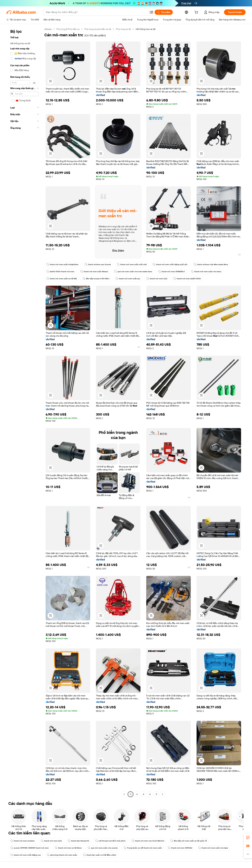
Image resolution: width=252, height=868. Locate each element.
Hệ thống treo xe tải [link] (146, 29)
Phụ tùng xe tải (123, 29)
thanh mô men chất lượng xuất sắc (170, 264)
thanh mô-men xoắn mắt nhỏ (132, 264)
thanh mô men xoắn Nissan (94, 272)
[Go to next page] (163, 794)
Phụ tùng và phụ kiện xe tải (98, 29)
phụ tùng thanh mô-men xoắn (62, 855)
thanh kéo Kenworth (79, 841)
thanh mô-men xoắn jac (128, 279)
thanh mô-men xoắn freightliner (63, 264)
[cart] (197, 13)
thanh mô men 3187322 (180, 848)
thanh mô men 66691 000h (187, 279)
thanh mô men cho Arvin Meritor (148, 841)
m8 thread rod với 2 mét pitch (110, 841)
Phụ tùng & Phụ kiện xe (68, 29)
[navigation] (24, 412)
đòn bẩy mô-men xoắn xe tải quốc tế (189, 841)
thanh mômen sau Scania (98, 264)
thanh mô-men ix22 (157, 279)
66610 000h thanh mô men (60, 272)
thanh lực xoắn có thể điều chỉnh (100, 855)
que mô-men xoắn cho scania (103, 848)
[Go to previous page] (124, 794)
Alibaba (48, 29)
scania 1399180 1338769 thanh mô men (30, 848)
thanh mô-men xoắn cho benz (206, 272)
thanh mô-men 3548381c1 (172, 272)
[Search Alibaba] (96, 12)
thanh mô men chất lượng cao (26, 855)
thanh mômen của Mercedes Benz (211, 264)
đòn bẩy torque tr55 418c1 (96, 279)
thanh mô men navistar (23, 841)
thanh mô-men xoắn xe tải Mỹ (62, 279)
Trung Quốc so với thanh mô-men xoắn (143, 848)
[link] (248, 837)
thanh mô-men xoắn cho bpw (213, 848)
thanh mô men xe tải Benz (68, 848)
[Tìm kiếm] (164, 12)
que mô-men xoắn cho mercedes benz (133, 272)
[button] (151, 12)
